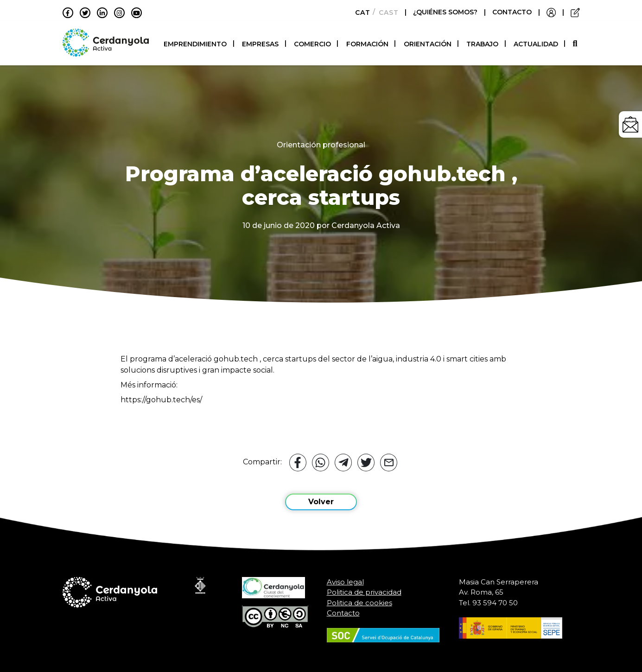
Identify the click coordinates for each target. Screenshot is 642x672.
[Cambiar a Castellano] (386, 13)
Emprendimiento (195, 44)
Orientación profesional (321, 145)
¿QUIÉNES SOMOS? (446, 12)
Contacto (343, 613)
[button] (576, 44)
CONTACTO (512, 12)
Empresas (260, 44)
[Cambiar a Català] (360, 13)
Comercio (312, 44)
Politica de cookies (359, 603)
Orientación (428, 44)
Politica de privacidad (364, 592)
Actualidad (536, 44)
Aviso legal (345, 582)
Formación (367, 44)
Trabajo (482, 44)
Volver (321, 502)
